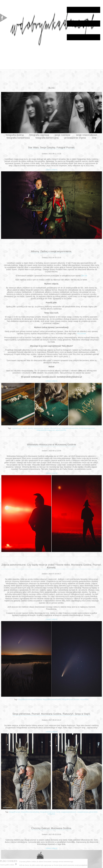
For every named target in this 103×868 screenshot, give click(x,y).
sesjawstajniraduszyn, (69, 812)
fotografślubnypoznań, (48, 812)
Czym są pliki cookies (8, 865)
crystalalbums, (17, 428)
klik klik (84, 276)
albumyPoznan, (56, 428)
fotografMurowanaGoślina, (52, 699)
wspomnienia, (39, 428)
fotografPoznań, (68, 699)
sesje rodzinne (62, 135)
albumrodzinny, (61, 430)
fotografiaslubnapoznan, (70, 428)
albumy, (31, 428)
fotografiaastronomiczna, (27, 699)
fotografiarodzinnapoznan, (46, 430)
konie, (59, 812)
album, (25, 428)
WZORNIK (82, 334)
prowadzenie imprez (75, 138)
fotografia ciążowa (39, 135)
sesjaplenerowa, (83, 812)
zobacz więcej (51, 170)
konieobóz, (51, 814)
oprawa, (47, 428)
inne (94, 138)
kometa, (77, 699)
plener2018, (94, 812)
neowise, (39, 699)
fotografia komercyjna (47, 138)
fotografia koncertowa (18, 138)
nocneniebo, (84, 699)
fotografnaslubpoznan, (87, 428)
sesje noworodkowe (87, 135)
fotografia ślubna (15, 135)
